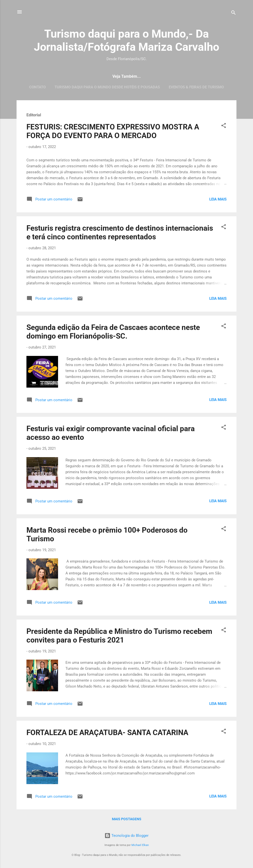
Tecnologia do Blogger (126, 836)
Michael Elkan (140, 845)
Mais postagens (127, 819)
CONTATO (37, 87)
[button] (224, 126)
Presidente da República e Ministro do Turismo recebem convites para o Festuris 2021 (119, 636)
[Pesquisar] (233, 13)
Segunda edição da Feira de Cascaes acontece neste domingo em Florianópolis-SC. (113, 332)
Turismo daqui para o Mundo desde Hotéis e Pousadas (107, 87)
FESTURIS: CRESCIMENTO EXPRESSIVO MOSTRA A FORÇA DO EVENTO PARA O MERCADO (113, 131)
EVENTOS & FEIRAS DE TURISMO (196, 87)
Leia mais (218, 199)
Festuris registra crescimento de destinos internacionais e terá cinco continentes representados (120, 232)
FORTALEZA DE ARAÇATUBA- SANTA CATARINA (107, 732)
